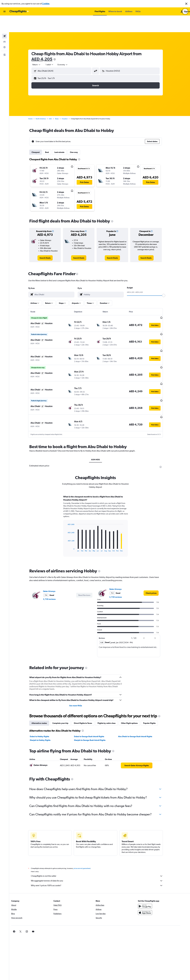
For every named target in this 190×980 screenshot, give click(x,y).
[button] (186, 4)
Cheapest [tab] (40, 136)
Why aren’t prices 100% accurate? (101, 859)
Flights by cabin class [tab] (111, 696)
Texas (61, 102)
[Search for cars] (4, 25)
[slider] (168, 279)
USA (54, 102)
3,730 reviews (53, 572)
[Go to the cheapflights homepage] (19, 11)
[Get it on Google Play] (152, 879)
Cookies (46, 4)
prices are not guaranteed (86, 842)
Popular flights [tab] (153, 696)
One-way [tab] (78, 136)
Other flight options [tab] (133, 696)
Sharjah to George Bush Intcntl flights (94, 713)
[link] (49, 241)
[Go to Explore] (4, 31)
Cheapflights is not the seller (101, 849)
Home (34, 102)
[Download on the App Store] (152, 886)
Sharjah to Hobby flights (44, 713)
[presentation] (59, 43)
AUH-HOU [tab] (100, 433)
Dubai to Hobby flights (44, 710)
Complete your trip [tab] (64, 696)
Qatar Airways (53, 564)
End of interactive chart (71, 523)
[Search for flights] (4, 20)
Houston (69, 102)
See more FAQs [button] (80, 679)
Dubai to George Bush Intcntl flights (93, 710)
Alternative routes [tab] (43, 696)
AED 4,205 (46, 42)
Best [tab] (51, 136)
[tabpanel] (100, 502)
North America (45, 102)
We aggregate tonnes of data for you (101, 854)
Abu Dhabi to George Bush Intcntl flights (139, 710)
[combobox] (41, 48)
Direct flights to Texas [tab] (87, 696)
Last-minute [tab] (63, 136)
